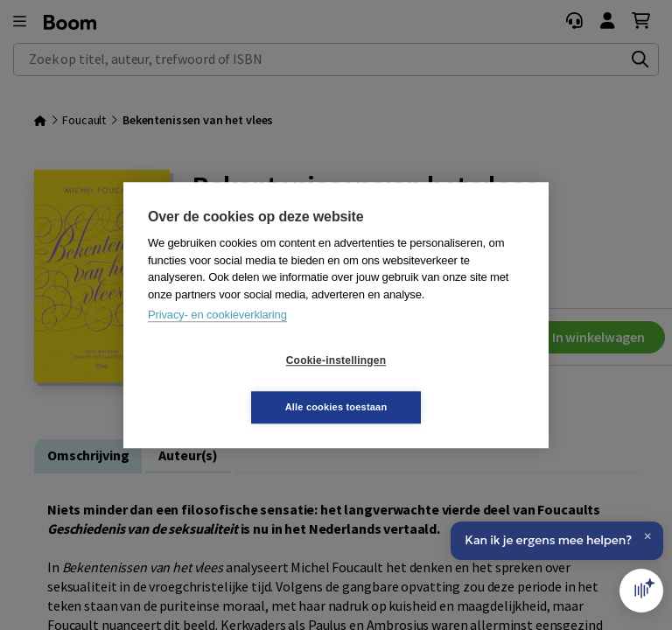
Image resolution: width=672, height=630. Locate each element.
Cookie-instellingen (232, 384)
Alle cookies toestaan (441, 383)
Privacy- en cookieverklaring (217, 338)
